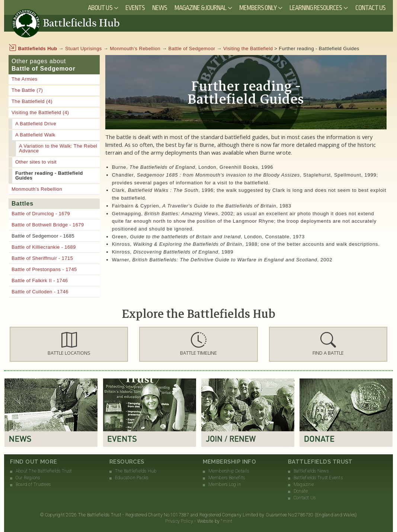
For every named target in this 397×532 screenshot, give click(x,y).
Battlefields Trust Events (318, 478)
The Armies (25, 79)
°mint (226, 521)
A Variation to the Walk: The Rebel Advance (58, 148)
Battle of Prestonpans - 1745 (44, 269)
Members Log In (225, 484)
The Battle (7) (27, 90)
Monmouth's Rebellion (135, 49)
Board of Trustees (33, 484)
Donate (301, 491)
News (160, 8)
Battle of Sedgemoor (192, 49)
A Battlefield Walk (35, 135)
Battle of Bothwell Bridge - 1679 (48, 225)
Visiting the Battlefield (248, 49)
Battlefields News (311, 471)
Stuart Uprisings (84, 49)
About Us (100, 8)
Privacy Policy (179, 521)
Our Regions (28, 478)
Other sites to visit (36, 162)
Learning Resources (316, 8)
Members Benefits (227, 478)
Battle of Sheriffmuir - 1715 (42, 258)
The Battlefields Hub (136, 471)
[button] (69, 344)
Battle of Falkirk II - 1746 (40, 280)
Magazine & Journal (200, 8)
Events (135, 8)
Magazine (304, 484)
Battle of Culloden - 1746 (40, 292)
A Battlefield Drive (36, 124)
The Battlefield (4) (32, 101)
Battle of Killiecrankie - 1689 (44, 247)
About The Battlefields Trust (44, 471)
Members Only (258, 8)
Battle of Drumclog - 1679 (41, 214)
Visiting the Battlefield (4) (40, 112)
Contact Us (371, 8)
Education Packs (132, 478)
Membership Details (229, 471)
